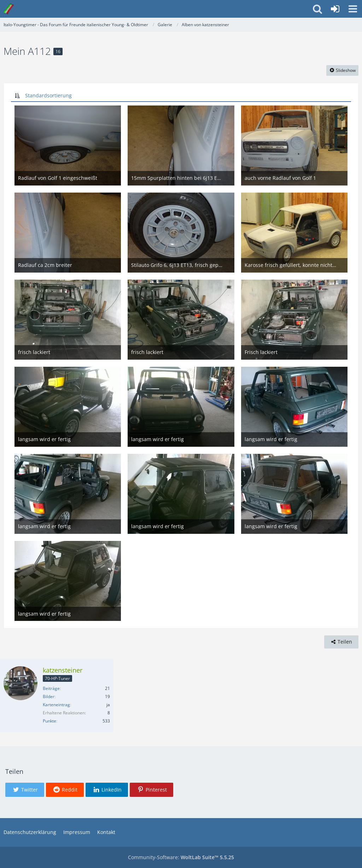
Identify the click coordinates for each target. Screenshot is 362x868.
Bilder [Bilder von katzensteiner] (49, 696)
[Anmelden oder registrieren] (335, 9)
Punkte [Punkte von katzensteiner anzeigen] (49, 721)
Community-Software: (181, 857)
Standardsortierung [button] (48, 95)
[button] (353, 9)
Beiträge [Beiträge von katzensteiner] (51, 688)
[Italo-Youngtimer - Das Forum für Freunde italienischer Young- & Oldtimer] (9, 9)
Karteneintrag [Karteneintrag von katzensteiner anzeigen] (56, 705)
